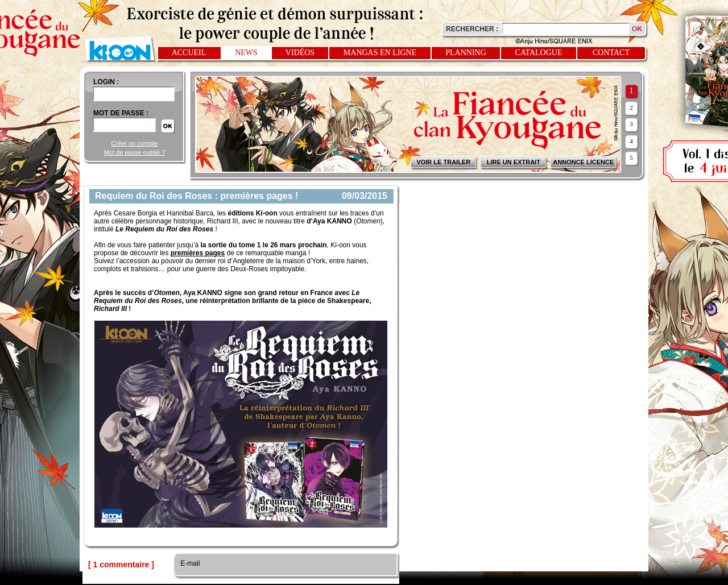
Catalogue (539, 53)
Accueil (189, 53)
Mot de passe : (121, 113)
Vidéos (300, 53)
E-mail (189, 563)
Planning (466, 53)
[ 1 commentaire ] (121, 565)
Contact (611, 53)
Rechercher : (472, 29)
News (246, 53)
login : (106, 82)
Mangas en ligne (380, 53)
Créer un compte (135, 143)
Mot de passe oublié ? (135, 152)
